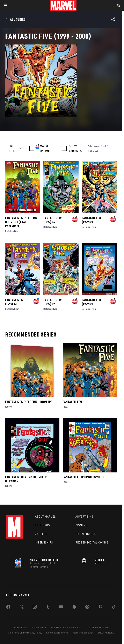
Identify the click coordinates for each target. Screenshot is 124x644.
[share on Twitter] (22, 608)
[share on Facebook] (8, 608)
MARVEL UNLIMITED (47, 148)
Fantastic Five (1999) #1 (92, 302)
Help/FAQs (42, 525)
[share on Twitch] (101, 608)
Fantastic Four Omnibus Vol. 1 (83, 477)
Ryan (55, 227)
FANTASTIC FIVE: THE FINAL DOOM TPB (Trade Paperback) (22, 222)
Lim (16, 231)
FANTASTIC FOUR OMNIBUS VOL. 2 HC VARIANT (26, 479)
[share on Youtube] (61, 608)
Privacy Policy (39, 627)
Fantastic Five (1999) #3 (15, 302)
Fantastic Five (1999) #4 (92, 220)
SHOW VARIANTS (75, 148)
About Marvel (45, 517)
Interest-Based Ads (83, 633)
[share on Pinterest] (87, 608)
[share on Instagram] (35, 608)
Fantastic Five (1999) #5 (53, 220)
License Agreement (57, 633)
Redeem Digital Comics (92, 542)
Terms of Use (20, 627)
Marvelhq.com (86, 534)
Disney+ (81, 525)
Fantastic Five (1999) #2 (53, 302)
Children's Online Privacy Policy (25, 633)
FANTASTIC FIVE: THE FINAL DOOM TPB (29, 402)
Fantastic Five (73, 402)
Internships (44, 542)
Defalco (9, 231)
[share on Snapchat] (74, 608)
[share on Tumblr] (48, 608)
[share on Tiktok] (114, 608)
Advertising (84, 517)
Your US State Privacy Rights (66, 627)
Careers (41, 534)
